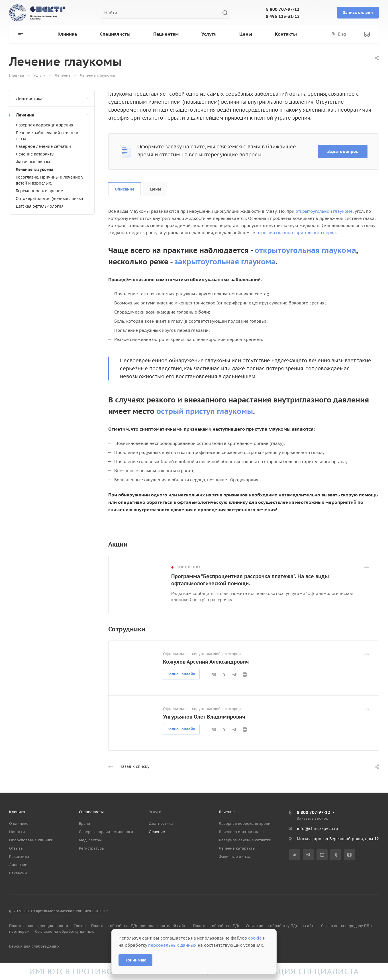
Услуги (155, 812)
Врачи (84, 824)
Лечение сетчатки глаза (241, 832)
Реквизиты (19, 857)
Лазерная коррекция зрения (44, 125)
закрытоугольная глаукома (225, 262)
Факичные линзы (33, 162)
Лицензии (18, 865)
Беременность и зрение (39, 191)
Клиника (17, 812)
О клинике (19, 824)
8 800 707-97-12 (283, 9)
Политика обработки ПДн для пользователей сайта (139, 926)
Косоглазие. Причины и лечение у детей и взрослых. (49, 180)
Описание (125, 189)
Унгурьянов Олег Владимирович (204, 717)
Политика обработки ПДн (217, 926)
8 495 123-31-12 (283, 16)
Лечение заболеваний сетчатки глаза (47, 136)
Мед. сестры (90, 840)
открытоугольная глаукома (305, 250)
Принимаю (135, 960)
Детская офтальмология (40, 206)
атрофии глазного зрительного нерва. (297, 233)
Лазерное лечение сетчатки (43, 146)
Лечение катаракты (35, 154)
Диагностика (53, 98)
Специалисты (91, 812)
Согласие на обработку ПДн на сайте (281, 926)
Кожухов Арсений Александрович (206, 662)
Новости (17, 832)
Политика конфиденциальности (39, 926)
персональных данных (172, 945)
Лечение (53, 115)
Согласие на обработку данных (65, 931)
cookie (255, 938)
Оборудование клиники (31, 840)
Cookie (80, 926)
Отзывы (16, 848)
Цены (156, 189)
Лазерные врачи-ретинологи (106, 832)
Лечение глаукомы (34, 169)
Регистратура (91, 848)
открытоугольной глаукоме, (324, 211)
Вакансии (18, 873)
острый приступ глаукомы (205, 411)
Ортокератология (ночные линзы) (49, 199)
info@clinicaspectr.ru (317, 828)
